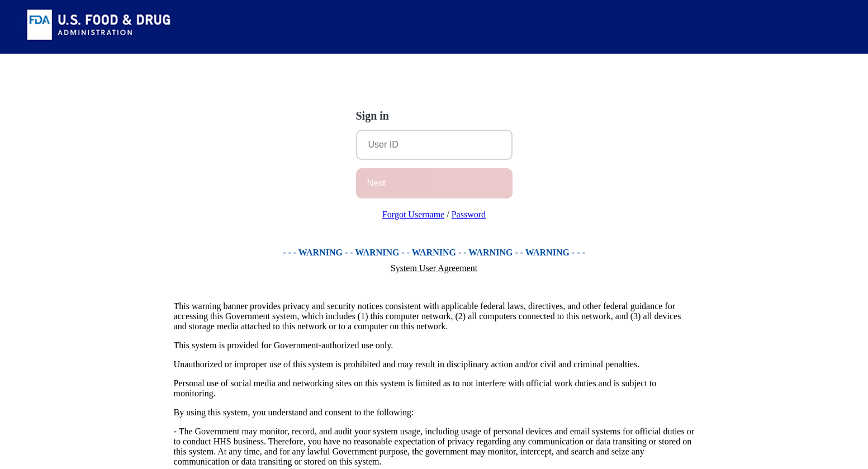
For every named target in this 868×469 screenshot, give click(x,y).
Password (469, 214)
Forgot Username (413, 214)
